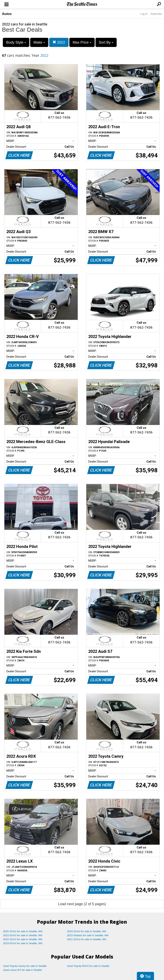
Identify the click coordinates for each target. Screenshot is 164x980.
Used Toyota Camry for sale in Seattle (25, 966)
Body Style (16, 42)
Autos (7, 14)
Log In (144, 14)
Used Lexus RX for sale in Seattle (22, 970)
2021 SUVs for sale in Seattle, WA (87, 939)
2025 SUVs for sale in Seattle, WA (23, 931)
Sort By (106, 42)
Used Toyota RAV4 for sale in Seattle (88, 966)
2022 (59, 42)
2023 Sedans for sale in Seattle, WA (88, 935)
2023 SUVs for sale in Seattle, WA (23, 935)
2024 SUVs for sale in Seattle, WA (87, 931)
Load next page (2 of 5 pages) (82, 904)
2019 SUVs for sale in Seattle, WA (23, 943)
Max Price (82, 42)
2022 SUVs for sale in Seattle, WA (23, 939)
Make (39, 42)
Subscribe (156, 14)
